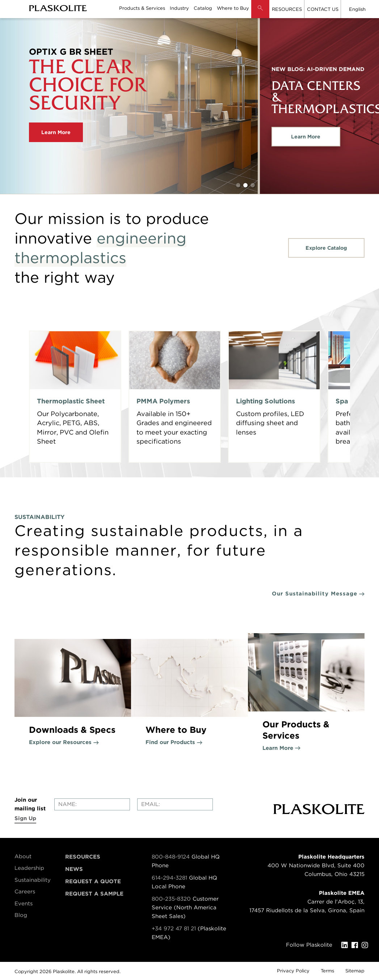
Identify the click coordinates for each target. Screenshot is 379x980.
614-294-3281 (170, 878)
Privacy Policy (293, 971)
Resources (83, 857)
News (74, 869)
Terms (327, 971)
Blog (21, 915)
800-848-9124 (171, 857)
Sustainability (33, 880)
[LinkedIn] (346, 945)
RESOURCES (287, 9)
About (23, 856)
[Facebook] (357, 945)
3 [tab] (253, 185)
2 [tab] (245, 185)
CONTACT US (323, 9)
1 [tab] (238, 185)
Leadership (29, 868)
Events (24, 904)
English (357, 9)
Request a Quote (93, 881)
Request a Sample (94, 894)
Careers (25, 892)
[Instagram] (367, 945)
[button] (260, 14)
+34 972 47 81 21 (174, 929)
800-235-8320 (171, 899)
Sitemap (355, 971)
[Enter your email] (175, 804)
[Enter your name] (92, 804)
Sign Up (25, 818)
